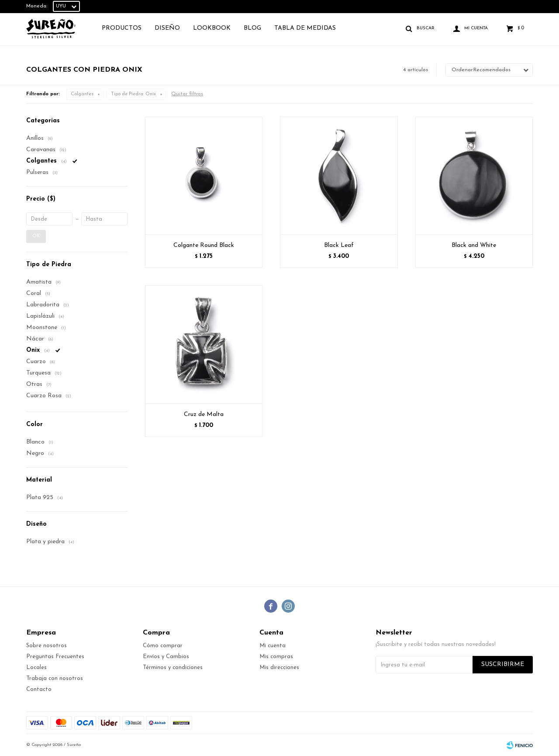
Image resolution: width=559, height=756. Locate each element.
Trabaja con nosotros (55, 678)
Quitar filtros (187, 94)
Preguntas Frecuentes (55, 657)
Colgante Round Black (204, 245)
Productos (122, 28)
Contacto (39, 689)
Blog (252, 28)
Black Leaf (339, 245)
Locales (36, 668)
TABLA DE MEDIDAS (305, 28)
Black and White (474, 245)
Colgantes (82, 94)
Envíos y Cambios (166, 657)
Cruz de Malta (204, 414)
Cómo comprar (163, 646)
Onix (133, 94)
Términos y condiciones (173, 668)
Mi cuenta (273, 646)
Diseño (167, 28)
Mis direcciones (279, 668)
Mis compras (276, 657)
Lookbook (212, 28)
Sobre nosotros (47, 646)
